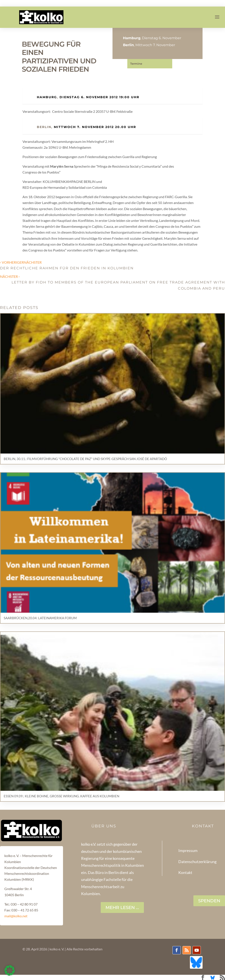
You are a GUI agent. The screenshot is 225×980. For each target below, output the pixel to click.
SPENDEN (209, 901)
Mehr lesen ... (122, 907)
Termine (136, 64)
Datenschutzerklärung (197, 862)
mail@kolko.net (16, 916)
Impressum (188, 850)
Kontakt (185, 872)
